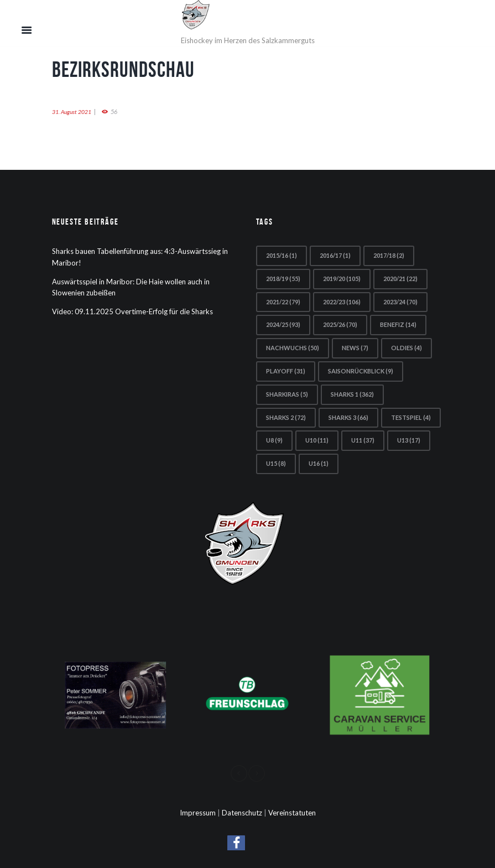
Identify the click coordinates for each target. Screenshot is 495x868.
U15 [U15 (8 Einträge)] (276, 463)
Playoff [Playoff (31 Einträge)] (286, 371)
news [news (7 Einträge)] (355, 348)
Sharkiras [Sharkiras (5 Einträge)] (287, 394)
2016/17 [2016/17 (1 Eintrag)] (335, 255)
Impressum (198, 813)
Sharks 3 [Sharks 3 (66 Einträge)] (348, 417)
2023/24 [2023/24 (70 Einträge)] (400, 302)
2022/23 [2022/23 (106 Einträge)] (342, 302)
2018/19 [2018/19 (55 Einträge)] (283, 279)
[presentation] (239, 773)
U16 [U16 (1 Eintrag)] (319, 463)
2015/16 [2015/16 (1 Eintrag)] (282, 255)
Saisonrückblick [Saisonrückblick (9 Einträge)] (361, 371)
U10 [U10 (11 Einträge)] (317, 440)
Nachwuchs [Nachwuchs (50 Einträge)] (293, 348)
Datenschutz (242, 813)
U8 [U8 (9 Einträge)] (274, 440)
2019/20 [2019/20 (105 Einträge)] (342, 279)
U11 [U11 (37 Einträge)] (363, 440)
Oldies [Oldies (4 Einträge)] (407, 348)
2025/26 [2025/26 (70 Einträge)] (340, 324)
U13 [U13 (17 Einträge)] (409, 440)
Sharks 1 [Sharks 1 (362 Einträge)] (352, 394)
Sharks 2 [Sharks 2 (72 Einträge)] (286, 417)
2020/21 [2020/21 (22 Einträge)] (400, 279)
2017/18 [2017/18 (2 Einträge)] (389, 255)
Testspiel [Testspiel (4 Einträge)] (411, 417)
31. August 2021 (72, 112)
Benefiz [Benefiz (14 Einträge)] (398, 324)
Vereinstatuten (292, 813)
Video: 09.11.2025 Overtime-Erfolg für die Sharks (132, 311)
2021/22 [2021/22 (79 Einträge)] (283, 302)
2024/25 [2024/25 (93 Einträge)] (283, 324)
